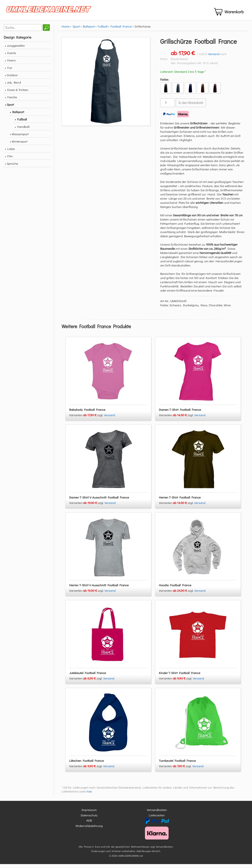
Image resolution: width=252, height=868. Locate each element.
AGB (89, 824)
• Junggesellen (15, 50)
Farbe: (165, 83)
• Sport (9, 109)
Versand (214, 58)
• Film (9, 160)
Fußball (103, 30)
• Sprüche (11, 168)
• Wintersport (19, 145)
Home (65, 30)
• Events (10, 57)
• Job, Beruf (13, 86)
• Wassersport (19, 138)
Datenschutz (89, 819)
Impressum (89, 814)
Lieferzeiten (157, 819)
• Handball (22, 131)
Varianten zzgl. (87, 419)
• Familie (11, 101)
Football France (121, 30)
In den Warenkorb (191, 107)
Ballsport (89, 30)
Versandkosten (157, 814)
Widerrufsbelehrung (89, 830)
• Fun (9, 72)
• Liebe (10, 153)
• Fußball (21, 123)
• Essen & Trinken (17, 94)
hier (89, 795)
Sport (76, 30)
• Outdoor (11, 79)
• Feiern (10, 64)
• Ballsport (17, 116)
